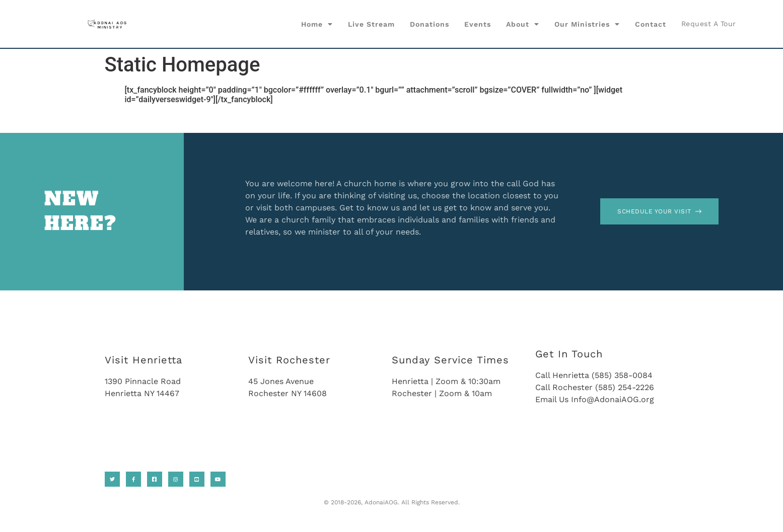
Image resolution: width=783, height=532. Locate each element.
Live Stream (371, 24)
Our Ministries (587, 24)
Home (317, 24)
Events (478, 24)
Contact (651, 24)
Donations (430, 24)
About (523, 24)
